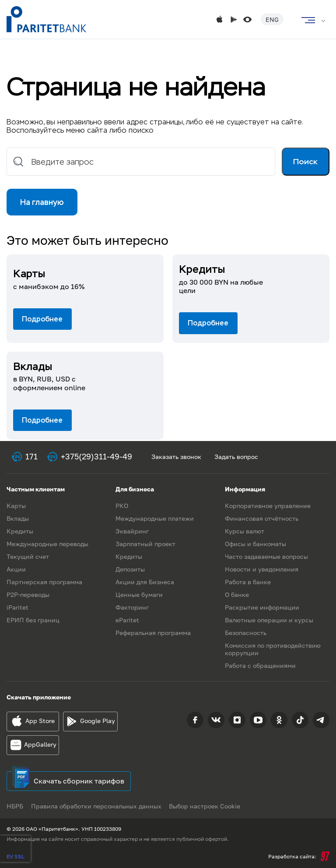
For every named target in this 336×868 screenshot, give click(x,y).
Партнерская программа (44, 582)
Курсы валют (245, 531)
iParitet (17, 607)
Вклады (18, 518)
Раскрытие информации (262, 607)
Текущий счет (28, 556)
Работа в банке (248, 582)
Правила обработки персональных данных (97, 806)
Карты (16, 506)
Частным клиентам (36, 489)
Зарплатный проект (145, 544)
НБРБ (15, 806)
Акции (16, 569)
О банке (237, 595)
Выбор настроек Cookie (207, 806)
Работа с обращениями (260, 665)
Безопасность (246, 633)
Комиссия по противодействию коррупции (273, 649)
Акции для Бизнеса (145, 582)
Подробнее (42, 320)
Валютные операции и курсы (269, 620)
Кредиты (20, 531)
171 (31, 456)
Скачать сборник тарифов (79, 781)
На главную (43, 203)
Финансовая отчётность (262, 518)
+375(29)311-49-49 (96, 456)
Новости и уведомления (262, 569)
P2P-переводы (28, 595)
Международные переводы (47, 544)
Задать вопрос (236, 457)
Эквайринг (132, 531)
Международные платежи (155, 518)
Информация (245, 489)
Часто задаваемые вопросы (266, 556)
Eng (272, 19)
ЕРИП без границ (33, 620)
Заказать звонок (176, 457)
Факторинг (132, 607)
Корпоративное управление (268, 506)
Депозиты (130, 569)
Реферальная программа (153, 633)
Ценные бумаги (139, 595)
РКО (122, 506)
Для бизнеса (135, 489)
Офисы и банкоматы (255, 544)
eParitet (127, 620)
